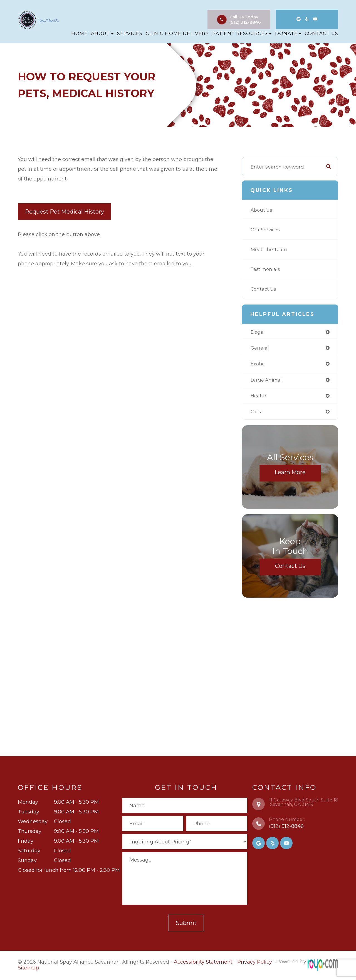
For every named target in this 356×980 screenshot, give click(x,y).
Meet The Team (270, 249)
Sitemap (28, 969)
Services (130, 33)
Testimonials (267, 269)
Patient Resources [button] (242, 33)
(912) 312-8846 (245, 22)
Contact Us (321, 33)
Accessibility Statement (203, 964)
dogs (257, 332)
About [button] (102, 33)
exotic (258, 365)
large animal (267, 381)
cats (256, 414)
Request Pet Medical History (65, 212)
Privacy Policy (255, 964)
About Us (262, 210)
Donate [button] (288, 33)
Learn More (290, 474)
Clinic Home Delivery (177, 33)
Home (79, 33)
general (260, 349)
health (259, 398)
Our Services (266, 230)
